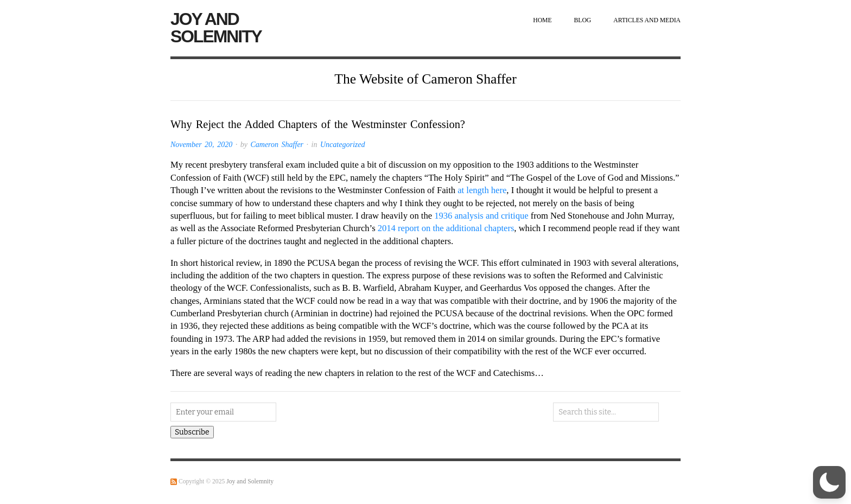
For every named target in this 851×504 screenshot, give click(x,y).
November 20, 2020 (201, 145)
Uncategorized (343, 145)
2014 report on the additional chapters (446, 228)
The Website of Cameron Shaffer (425, 79)
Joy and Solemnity (216, 28)
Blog (583, 20)
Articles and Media (647, 20)
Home (542, 20)
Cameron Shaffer (277, 145)
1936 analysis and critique (481, 216)
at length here (482, 190)
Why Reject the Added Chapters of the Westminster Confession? (318, 124)
